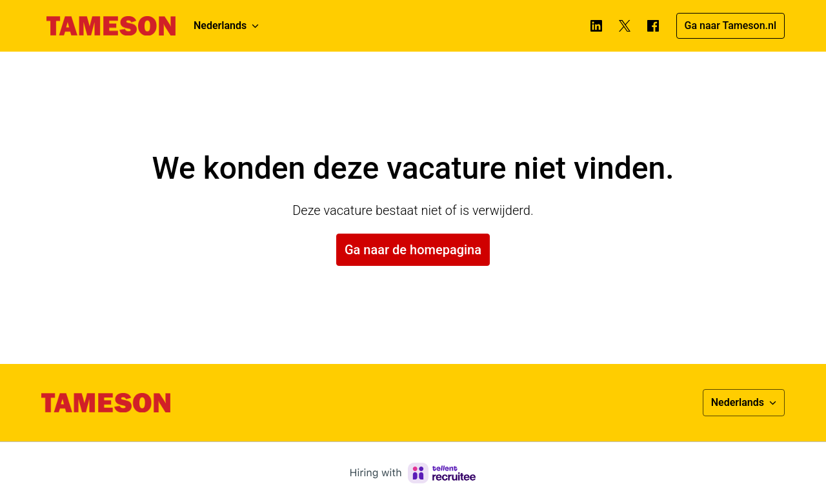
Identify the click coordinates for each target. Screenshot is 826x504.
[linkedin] (596, 26)
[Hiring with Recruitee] (413, 473)
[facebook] (653, 26)
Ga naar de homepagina (413, 250)
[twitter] (625, 26)
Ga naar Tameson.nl (730, 25)
